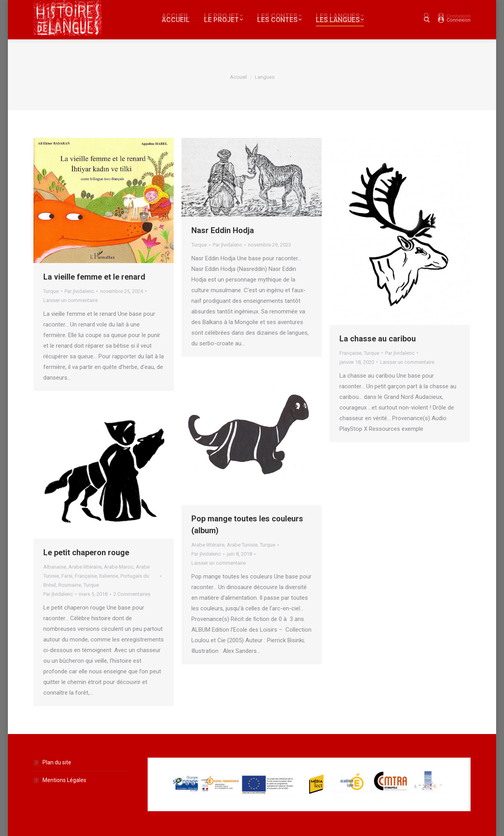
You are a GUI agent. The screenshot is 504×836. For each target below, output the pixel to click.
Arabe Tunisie (242, 545)
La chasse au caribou (378, 339)
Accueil (238, 77)
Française (350, 353)
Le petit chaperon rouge (86, 552)
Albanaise (55, 567)
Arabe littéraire (208, 545)
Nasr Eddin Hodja (223, 230)
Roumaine (70, 585)
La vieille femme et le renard (94, 277)
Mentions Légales (64, 780)
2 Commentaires (132, 594)
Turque (51, 291)
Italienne (109, 576)
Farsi (67, 576)
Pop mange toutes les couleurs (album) (247, 525)
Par (79, 291)
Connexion (459, 20)
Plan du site (57, 762)
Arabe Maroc (119, 567)
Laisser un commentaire (70, 300)
